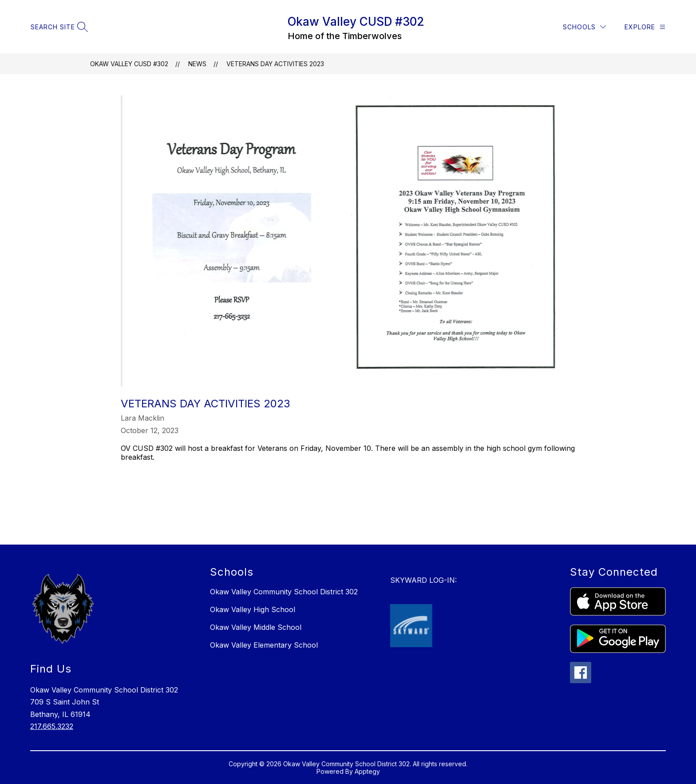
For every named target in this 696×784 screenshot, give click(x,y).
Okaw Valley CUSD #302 (129, 64)
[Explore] (645, 27)
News (197, 64)
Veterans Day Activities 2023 (275, 64)
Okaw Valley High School (253, 609)
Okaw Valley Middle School (256, 627)
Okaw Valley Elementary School (264, 645)
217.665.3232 (52, 726)
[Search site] (58, 27)
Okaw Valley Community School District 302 (284, 592)
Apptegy (367, 771)
